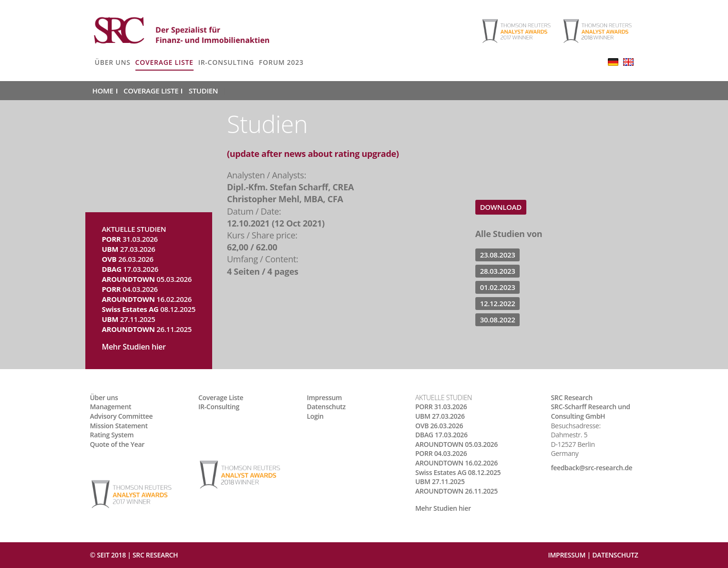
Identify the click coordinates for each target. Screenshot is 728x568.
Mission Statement (119, 426)
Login (315, 416)
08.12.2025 (149, 309)
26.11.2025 (147, 329)
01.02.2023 (498, 287)
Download (501, 207)
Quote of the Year (118, 444)
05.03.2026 (147, 279)
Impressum (325, 398)
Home (103, 91)
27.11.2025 (129, 319)
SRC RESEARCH (155, 555)
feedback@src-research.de (591, 468)
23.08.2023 (498, 255)
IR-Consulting (226, 62)
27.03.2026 (129, 249)
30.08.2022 (498, 320)
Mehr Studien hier (134, 347)
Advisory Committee (122, 416)
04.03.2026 (130, 289)
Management (111, 407)
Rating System (112, 435)
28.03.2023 (498, 271)
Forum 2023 (281, 62)
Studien (203, 91)
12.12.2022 (498, 303)
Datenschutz (326, 407)
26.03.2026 (128, 259)
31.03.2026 (130, 239)
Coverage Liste (164, 62)
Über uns (113, 62)
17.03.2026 (130, 269)
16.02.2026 (147, 299)
